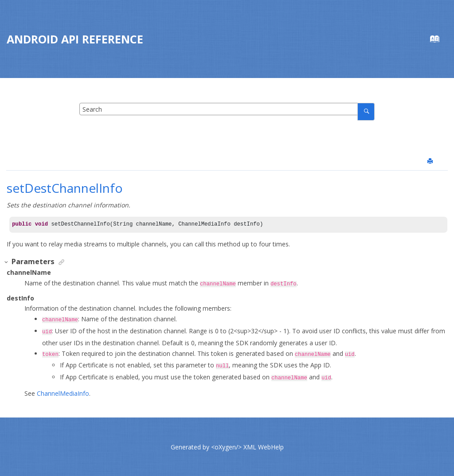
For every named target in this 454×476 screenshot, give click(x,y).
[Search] (366, 111)
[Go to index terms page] (439, 41)
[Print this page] (431, 161)
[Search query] (227, 109)
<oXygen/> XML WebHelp (247, 447)
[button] (7, 262)
